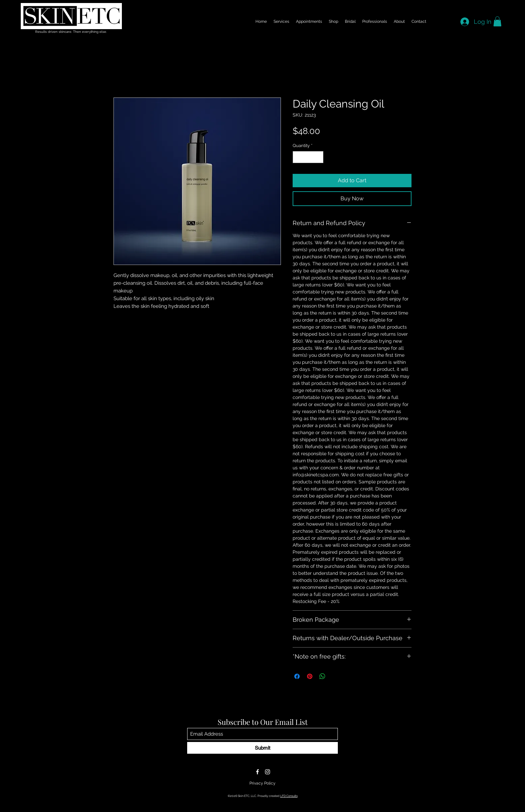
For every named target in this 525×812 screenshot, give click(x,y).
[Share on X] (335, 676)
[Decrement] (298, 157)
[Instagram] (268, 772)
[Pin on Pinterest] (310, 676)
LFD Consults (289, 796)
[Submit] (262, 748)
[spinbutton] (308, 157)
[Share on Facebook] (297, 676)
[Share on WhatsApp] (322, 676)
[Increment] (319, 157)
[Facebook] (257, 772)
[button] (497, 21)
